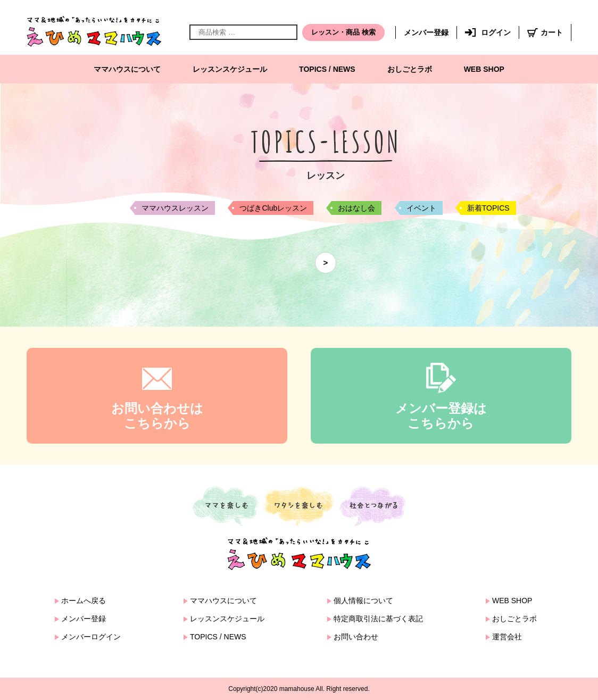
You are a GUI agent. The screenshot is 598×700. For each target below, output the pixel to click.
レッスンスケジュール (230, 69)
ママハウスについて (127, 69)
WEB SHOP (484, 69)
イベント (421, 208)
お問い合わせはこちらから (157, 416)
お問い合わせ (356, 637)
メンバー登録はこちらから (441, 416)
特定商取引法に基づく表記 (378, 619)
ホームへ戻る (84, 601)
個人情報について (363, 601)
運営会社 (507, 637)
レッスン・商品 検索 (343, 32)
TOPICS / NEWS (327, 69)
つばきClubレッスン (273, 208)
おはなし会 (356, 208)
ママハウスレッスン (175, 208)
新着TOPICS (488, 208)
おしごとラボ (410, 69)
